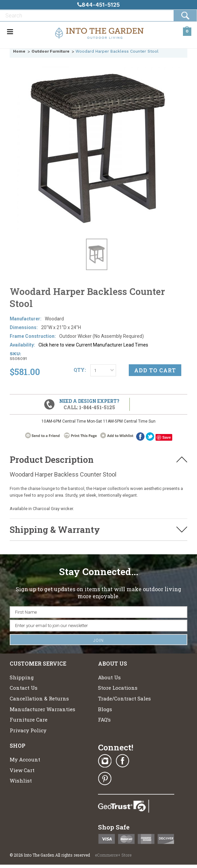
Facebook (140, 437)
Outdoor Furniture (51, 51)
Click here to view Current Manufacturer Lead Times (93, 345)
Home (19, 51)
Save (167, 437)
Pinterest (105, 779)
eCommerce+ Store (113, 855)
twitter (150, 437)
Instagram (105, 761)
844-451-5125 (98, 5)
